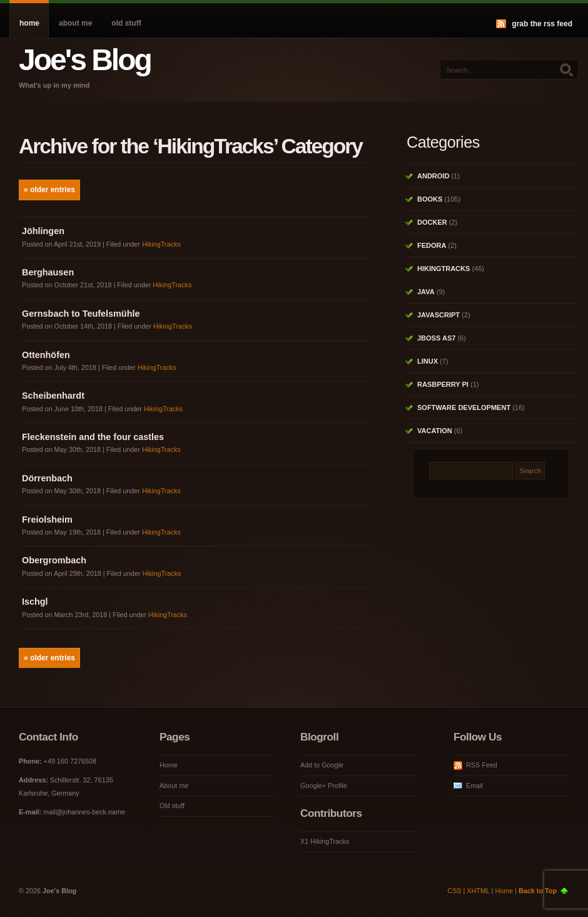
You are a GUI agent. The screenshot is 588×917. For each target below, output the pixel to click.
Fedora (432, 245)
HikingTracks (161, 244)
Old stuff (126, 23)
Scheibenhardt (53, 396)
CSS (454, 891)
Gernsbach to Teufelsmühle (81, 314)
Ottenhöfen (46, 355)
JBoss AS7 (436, 338)
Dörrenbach (47, 478)
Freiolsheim (47, 520)
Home (29, 23)
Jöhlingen (43, 231)
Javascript (438, 315)
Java (426, 292)
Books (430, 199)
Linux (428, 361)
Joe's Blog (85, 60)
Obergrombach (54, 560)
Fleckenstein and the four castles (93, 437)
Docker (432, 222)
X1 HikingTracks (325, 841)
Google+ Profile (324, 786)
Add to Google (322, 765)
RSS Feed (482, 765)
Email (474, 786)
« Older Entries (49, 190)
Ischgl (35, 602)
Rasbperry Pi (443, 384)
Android (433, 176)
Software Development (464, 407)
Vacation (435, 431)
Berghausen (48, 272)
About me (75, 23)
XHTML (478, 891)
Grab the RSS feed (542, 24)
